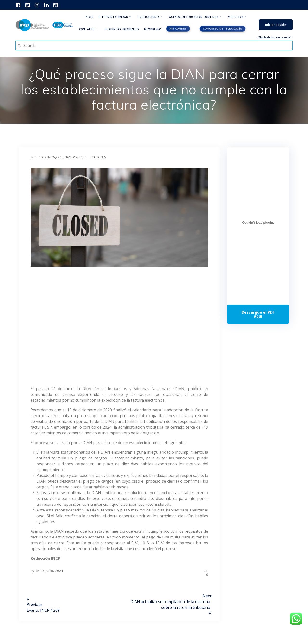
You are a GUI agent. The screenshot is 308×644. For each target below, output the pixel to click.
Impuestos (38, 157)
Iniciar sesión (276, 25)
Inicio (89, 17)
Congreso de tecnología (223, 29)
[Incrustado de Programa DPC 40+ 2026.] (258, 223)
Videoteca (236, 17)
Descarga (258, 314)
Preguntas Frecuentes (122, 29)
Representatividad (113, 17)
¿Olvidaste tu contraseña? (274, 37)
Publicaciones (149, 17)
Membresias (153, 29)
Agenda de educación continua (194, 17)
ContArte (87, 29)
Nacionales (74, 157)
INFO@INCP (55, 157)
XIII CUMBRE (178, 29)
